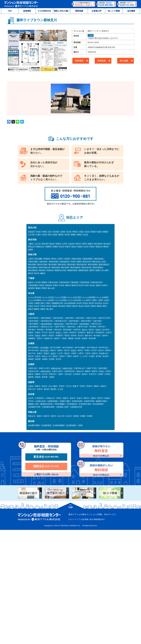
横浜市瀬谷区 (104, 264)
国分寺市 (45, 244)
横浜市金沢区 (87, 267)
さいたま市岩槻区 (89, 297)
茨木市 (58, 333)
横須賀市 (42, 270)
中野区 (44, 232)
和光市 (85, 303)
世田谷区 (31, 232)
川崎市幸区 (43, 261)
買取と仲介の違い (62, 11)
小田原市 (67, 259)
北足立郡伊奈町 (70, 303)
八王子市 (37, 244)
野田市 (44, 288)
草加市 (93, 306)
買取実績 (79, 11)
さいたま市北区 (48, 297)
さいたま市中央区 (35, 297)
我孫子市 (75, 285)
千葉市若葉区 (33, 285)
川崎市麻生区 (65, 261)
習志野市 (31, 288)
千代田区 (56, 232)
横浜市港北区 (82, 264)
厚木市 (54, 259)
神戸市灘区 (44, 348)
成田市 (68, 285)
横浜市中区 (87, 261)
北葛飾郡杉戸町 (57, 303)
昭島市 (90, 244)
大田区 (81, 232)
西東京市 (99, 246)
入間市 (31, 303)
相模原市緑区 (83, 270)
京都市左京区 (56, 368)
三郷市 (94, 300)
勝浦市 (44, 282)
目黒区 (55, 234)
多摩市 (58, 244)
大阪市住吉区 (58, 324)
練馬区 (61, 234)
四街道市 (49, 285)
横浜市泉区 (72, 264)
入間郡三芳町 (39, 303)
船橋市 (38, 288)
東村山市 (31, 246)
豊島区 (79, 234)
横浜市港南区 (93, 264)
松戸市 (82, 285)
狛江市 (62, 246)
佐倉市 (31, 282)
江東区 (38, 234)
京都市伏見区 (45, 371)
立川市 (86, 246)
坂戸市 (91, 303)
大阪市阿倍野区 (46, 324)
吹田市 (98, 330)
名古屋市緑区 (71, 425)
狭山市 (81, 306)
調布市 (106, 246)
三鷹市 (31, 244)
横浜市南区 (32, 264)
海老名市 (50, 270)
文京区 (87, 232)
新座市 (55, 306)
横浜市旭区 (53, 264)
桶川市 (75, 306)
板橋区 (105, 232)
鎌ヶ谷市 (51, 288)
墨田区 (75, 232)
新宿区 (93, 232)
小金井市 (71, 244)
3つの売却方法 (44, 11)
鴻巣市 (43, 309)
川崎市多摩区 (87, 259)
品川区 (69, 232)
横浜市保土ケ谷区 (99, 261)
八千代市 (37, 282)
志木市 (37, 306)
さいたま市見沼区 (74, 300)
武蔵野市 (49, 246)
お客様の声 (96, 11)
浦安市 (98, 285)
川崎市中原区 (76, 259)
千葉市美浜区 (85, 282)
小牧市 (80, 425)
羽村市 (92, 246)
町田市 (68, 246)
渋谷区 (44, 234)
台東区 (63, 232)
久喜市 (106, 300)
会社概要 (131, 11)
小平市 (64, 244)
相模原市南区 (72, 270)
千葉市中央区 (53, 282)
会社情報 (85, 519)
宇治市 (101, 371)
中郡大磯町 (38, 259)
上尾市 (100, 300)
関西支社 (46, 466)
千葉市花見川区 (96, 282)
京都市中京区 (67, 368)
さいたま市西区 (61, 300)
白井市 (104, 285)
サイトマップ (75, 519)
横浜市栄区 (62, 264)
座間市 (79, 261)
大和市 (60, 259)
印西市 (42, 285)
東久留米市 (98, 244)
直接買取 (27, 11)
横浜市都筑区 (76, 267)
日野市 (84, 244)
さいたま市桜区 (102, 297)
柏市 (87, 285)
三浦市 (31, 259)
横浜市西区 (65, 267)
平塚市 (73, 261)
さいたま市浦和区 (35, 300)
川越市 (31, 306)
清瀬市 (55, 246)
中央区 (38, 232)
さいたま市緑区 (48, 300)
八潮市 (48, 303)
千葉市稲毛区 (64, 282)
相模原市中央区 (60, 270)
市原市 (55, 285)
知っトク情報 (114, 11)
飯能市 (37, 309)
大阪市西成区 (84, 324)
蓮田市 (99, 306)
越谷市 (31, 309)
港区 (50, 234)
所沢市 (49, 306)
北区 (50, 232)
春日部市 (62, 306)
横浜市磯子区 (33, 267)
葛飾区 (73, 234)
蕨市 (105, 306)
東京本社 (46, 457)
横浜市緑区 (56, 267)
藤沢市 (31, 273)
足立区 (86, 234)
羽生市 (87, 306)
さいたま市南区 (61, 297)
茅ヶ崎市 (105, 270)
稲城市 (80, 246)
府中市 (78, 244)
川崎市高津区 (54, 261)
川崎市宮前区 (98, 259)
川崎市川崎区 (33, 261)
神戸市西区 (44, 350)
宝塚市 (53, 353)
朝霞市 (69, 306)
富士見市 (98, 303)
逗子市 (37, 273)
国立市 (52, 244)
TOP (10, 11)
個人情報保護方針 (97, 519)
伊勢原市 (47, 259)
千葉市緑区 (74, 282)
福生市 (74, 246)
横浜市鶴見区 (33, 270)
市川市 (62, 285)
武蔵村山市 (40, 246)
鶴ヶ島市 (50, 309)
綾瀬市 (98, 270)
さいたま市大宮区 (74, 297)
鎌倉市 (43, 273)
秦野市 (92, 270)
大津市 (31, 386)
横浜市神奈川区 (45, 267)
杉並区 (99, 232)
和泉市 (38, 336)
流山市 (92, 285)
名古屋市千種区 (34, 425)
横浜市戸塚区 (42, 264)
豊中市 (84, 330)
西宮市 (74, 350)
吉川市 (79, 303)
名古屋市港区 (46, 425)
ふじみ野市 (86, 300)
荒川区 (67, 234)
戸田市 (43, 306)
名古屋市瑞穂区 (59, 425)
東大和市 (107, 244)
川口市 (105, 303)
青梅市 (31, 249)
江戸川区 (31, 234)
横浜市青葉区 (98, 267)
